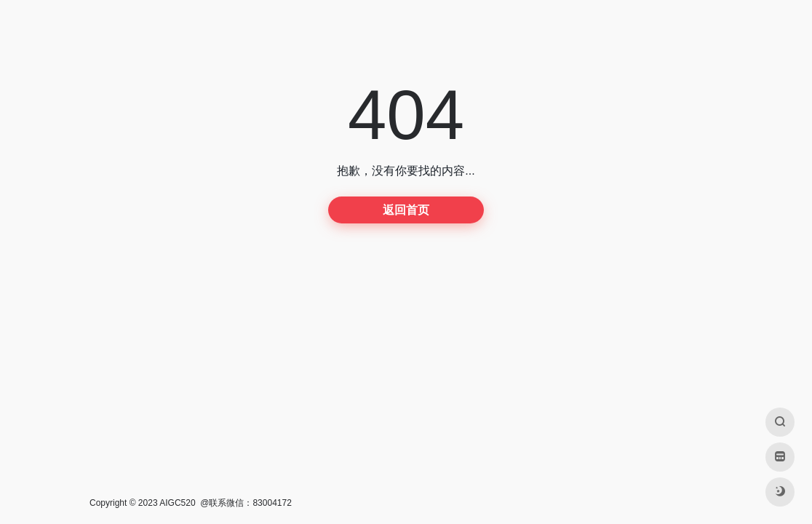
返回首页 (406, 210)
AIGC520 (177, 503)
